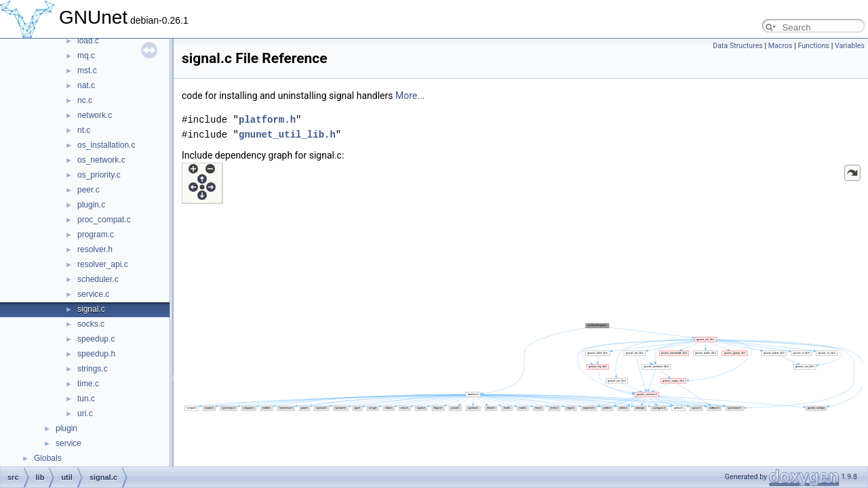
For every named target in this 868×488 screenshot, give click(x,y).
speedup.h (96, 354)
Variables (850, 46)
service (68, 443)
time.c (88, 384)
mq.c (86, 56)
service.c (93, 294)
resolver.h (95, 249)
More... (410, 96)
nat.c (86, 85)
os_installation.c (106, 145)
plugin (66, 428)
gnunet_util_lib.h (287, 135)
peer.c (88, 190)
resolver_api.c (103, 264)
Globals (48, 458)
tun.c (86, 399)
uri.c (85, 413)
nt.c (84, 130)
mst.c (87, 70)
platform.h (267, 120)
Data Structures (738, 46)
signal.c (91, 309)
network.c (95, 115)
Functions (813, 46)
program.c (96, 235)
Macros (781, 46)
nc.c (85, 100)
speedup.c (96, 339)
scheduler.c (98, 279)
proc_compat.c (104, 220)
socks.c (91, 324)
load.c (88, 41)
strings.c (93, 369)
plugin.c (91, 205)
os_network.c (101, 160)
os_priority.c (99, 175)
